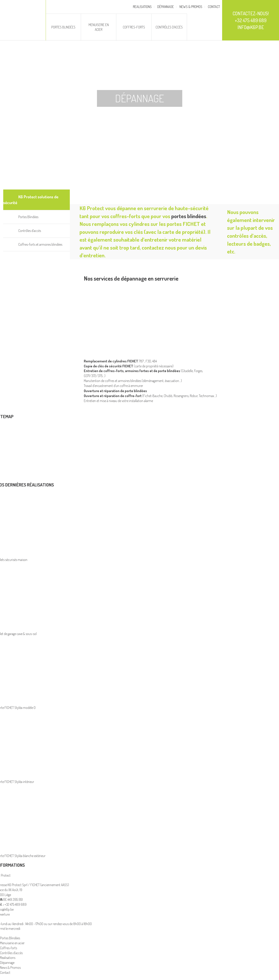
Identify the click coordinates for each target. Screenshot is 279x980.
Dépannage (166, 7)
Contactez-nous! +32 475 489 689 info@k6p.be (251, 20)
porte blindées (169, 371)
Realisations (142, 7)
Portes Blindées (63, 27)
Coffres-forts (134, 27)
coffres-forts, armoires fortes (126, 371)
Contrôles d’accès (169, 27)
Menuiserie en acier (99, 27)
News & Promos (191, 7)
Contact (214, 7)
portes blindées (189, 216)
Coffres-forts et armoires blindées (40, 244)
